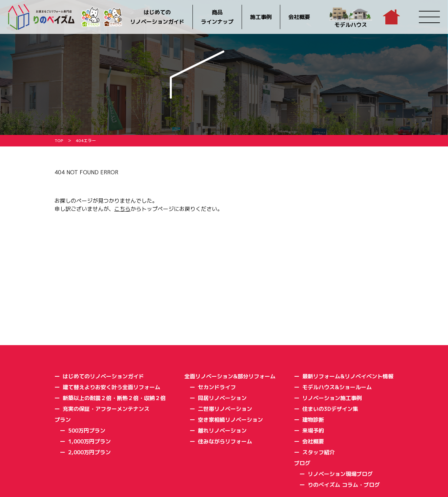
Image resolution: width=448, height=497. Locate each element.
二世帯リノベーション (225, 409)
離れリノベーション (222, 431)
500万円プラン (87, 431)
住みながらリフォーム (225, 441)
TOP (59, 141)
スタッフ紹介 (319, 452)
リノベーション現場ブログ (340, 474)
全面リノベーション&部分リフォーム (230, 376)
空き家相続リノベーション (230, 420)
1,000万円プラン (89, 441)
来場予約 (313, 431)
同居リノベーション (222, 398)
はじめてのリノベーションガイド (157, 17)
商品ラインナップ (217, 17)
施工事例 (261, 17)
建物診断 (313, 420)
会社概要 (299, 17)
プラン (63, 420)
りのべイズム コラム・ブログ (344, 485)
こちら (122, 209)
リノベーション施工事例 (332, 398)
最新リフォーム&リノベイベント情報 (348, 376)
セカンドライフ (217, 387)
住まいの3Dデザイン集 (330, 409)
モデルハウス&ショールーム (337, 387)
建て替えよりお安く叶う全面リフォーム (111, 387)
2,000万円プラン (89, 452)
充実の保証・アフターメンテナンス (106, 409)
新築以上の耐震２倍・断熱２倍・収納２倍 (114, 398)
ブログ (302, 463)
